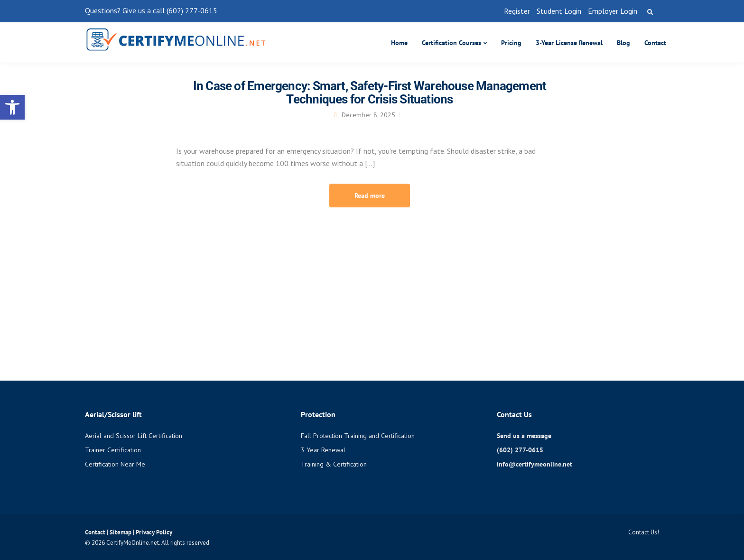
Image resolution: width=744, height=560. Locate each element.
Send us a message (524, 436)
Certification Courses (451, 43)
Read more (370, 196)
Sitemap (121, 532)
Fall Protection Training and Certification (358, 436)
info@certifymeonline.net (535, 464)
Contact (655, 43)
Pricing (511, 43)
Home (399, 43)
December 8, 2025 (368, 115)
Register (517, 11)
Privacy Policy (154, 532)
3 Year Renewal (323, 450)
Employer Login (613, 11)
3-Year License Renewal (569, 43)
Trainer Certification (113, 450)
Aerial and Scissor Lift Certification (134, 436)
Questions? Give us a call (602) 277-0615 (151, 10)
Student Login (559, 11)
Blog (623, 43)
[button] (12, 107)
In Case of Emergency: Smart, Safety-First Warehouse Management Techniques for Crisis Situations (370, 93)
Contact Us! (644, 532)
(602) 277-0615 (520, 450)
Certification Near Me (115, 464)
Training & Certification (334, 464)
